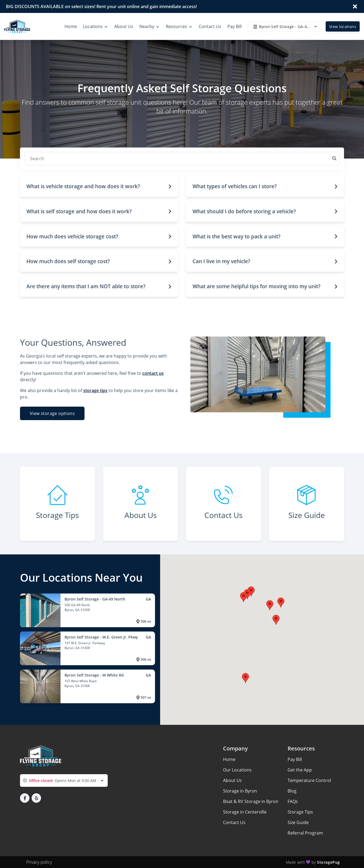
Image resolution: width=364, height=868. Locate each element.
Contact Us (234, 822)
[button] (99, 186)
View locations (343, 27)
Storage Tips (300, 812)
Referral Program (305, 833)
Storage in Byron (240, 791)
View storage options (52, 413)
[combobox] (64, 780)
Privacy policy (39, 862)
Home (229, 759)
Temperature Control (309, 780)
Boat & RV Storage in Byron (251, 801)
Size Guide (298, 822)
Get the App (300, 770)
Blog (292, 791)
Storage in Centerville (245, 812)
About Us (232, 780)
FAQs (293, 801)
